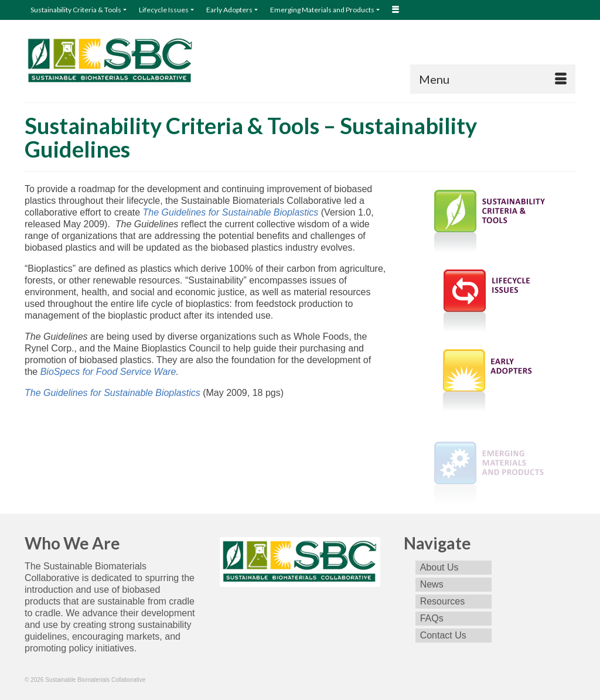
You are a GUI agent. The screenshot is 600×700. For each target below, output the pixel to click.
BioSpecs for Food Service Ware (107, 372)
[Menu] (493, 79)
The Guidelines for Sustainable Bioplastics (231, 212)
